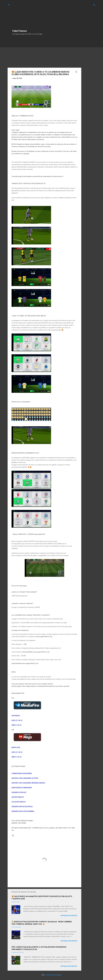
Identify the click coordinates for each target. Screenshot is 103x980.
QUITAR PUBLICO (18, 797)
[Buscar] (94, 5)
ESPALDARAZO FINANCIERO (22, 788)
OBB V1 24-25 (16, 725)
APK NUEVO (16, 716)
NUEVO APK (16, 747)
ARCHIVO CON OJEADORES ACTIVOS (25, 778)
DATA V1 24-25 (17, 720)
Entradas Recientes (69, 916)
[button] (76, 72)
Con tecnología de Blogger (52, 975)
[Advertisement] (28, 16)
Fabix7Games (20, 31)
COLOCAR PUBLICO (19, 802)
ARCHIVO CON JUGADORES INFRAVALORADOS (28, 783)
